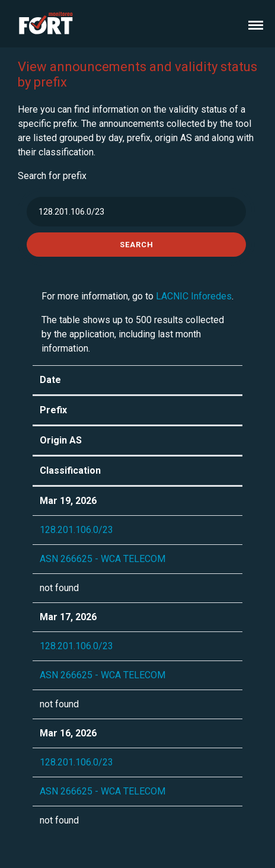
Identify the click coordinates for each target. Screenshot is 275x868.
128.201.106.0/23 (76, 530)
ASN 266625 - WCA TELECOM (103, 559)
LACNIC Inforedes (194, 296)
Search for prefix (52, 176)
